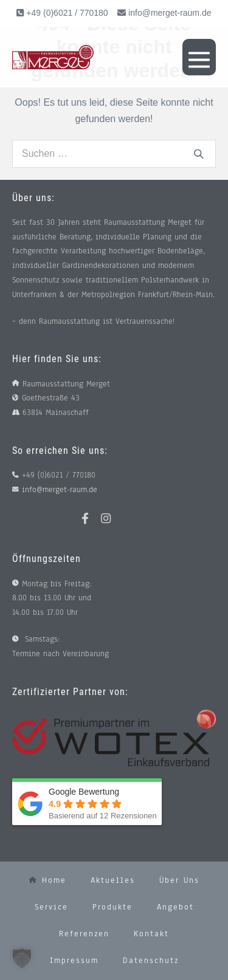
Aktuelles (113, 880)
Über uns (179, 880)
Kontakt (151, 934)
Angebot (175, 907)
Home (48, 880)
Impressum (74, 961)
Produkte (112, 907)
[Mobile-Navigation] (199, 57)
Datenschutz (151, 961)
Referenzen (84, 934)
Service (51, 907)
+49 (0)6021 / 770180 (66, 13)
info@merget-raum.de (170, 13)
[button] (22, 958)
